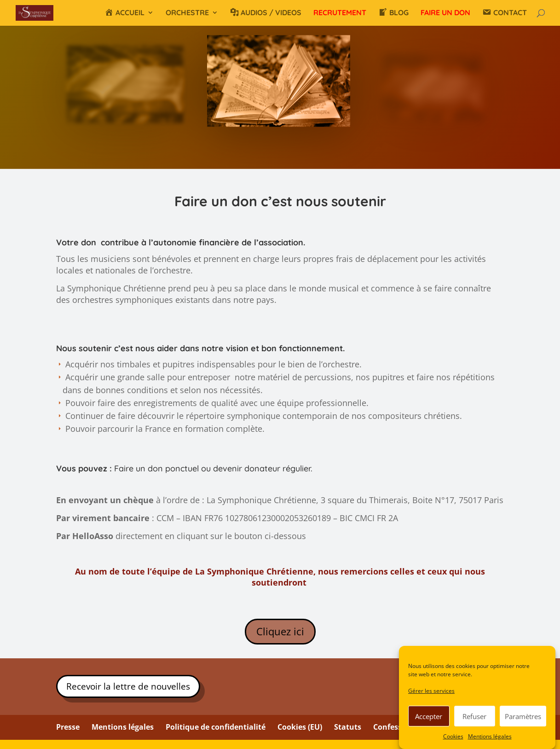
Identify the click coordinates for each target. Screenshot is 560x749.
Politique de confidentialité (216, 727)
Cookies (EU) (300, 727)
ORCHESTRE (187, 13)
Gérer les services (431, 692)
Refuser (474, 717)
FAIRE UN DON (445, 13)
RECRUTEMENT (340, 13)
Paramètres (523, 717)
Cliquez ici (280, 631)
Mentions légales (490, 737)
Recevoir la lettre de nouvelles (128, 686)
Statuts (348, 727)
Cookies (453, 737)
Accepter (429, 717)
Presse (68, 727)
